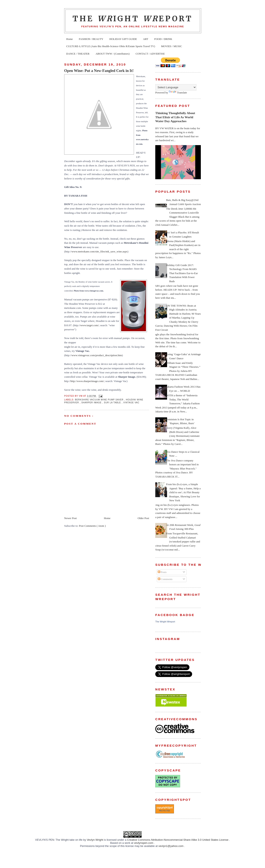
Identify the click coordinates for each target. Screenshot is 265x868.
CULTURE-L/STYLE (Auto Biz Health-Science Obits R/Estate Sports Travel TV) (111, 46)
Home (70, 39)
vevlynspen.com (144, 843)
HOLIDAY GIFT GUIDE (123, 39)
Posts (162, 572)
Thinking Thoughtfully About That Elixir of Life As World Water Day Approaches (175, 117)
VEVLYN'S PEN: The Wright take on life (59, 840)
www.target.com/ (90, 325)
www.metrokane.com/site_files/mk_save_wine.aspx (99, 251)
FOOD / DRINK (163, 39)
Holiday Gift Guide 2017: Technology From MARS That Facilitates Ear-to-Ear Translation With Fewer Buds (182, 273)
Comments (165, 579)
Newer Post (70, 518)
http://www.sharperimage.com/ (87, 381)
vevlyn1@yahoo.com (171, 846)
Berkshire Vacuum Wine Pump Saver (100, 400)
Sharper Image (92, 403)
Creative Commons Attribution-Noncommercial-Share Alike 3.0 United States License (178, 840)
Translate (178, 93)
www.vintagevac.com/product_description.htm (97, 355)
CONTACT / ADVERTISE (150, 54)
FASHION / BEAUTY (91, 39)
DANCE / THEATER (78, 54)
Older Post (143, 518)
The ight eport (133, 19)
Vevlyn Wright (95, 840)
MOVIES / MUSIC (172, 46)
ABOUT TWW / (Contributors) (112, 54)
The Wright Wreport (165, 622)
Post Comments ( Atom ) (92, 526)
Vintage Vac (131, 403)
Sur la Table (113, 403)
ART (146, 39)
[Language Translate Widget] (176, 87)
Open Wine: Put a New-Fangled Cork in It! (99, 71)
